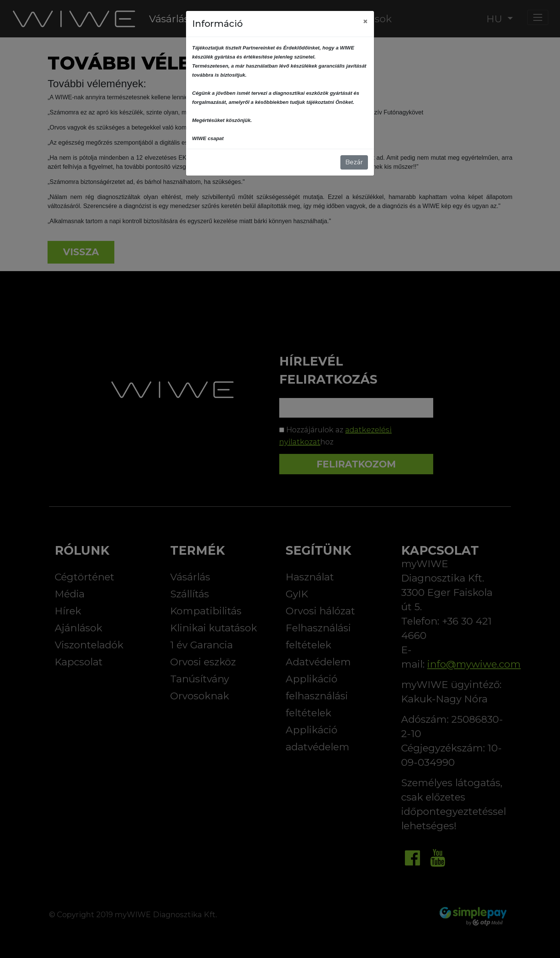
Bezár (354, 162)
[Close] (365, 22)
